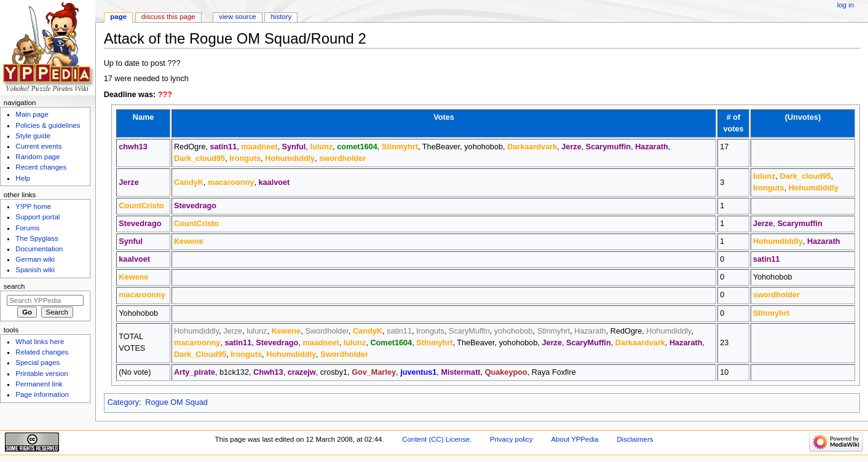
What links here (40, 342)
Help (23, 178)
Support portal (37, 217)
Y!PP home (33, 206)
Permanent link (39, 384)
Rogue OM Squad (176, 402)
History (282, 17)
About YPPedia (574, 439)
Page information (42, 394)
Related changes (42, 352)
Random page (37, 157)
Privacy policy (511, 439)
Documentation (39, 249)
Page (118, 17)
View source (237, 17)
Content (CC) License (436, 439)
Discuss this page (168, 17)
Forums (27, 228)
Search (14, 286)
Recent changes (41, 167)
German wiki (35, 259)
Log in (846, 5)
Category (123, 402)
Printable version (41, 374)
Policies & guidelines (48, 125)
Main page (32, 114)
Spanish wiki (35, 270)
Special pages (37, 362)
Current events (38, 146)
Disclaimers (635, 439)
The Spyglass (37, 238)
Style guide (33, 136)
